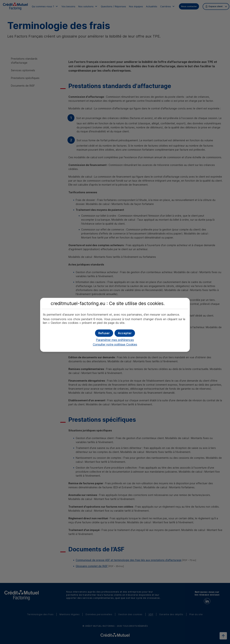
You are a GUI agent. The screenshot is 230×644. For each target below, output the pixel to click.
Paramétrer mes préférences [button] (115, 340)
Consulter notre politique (115, 344)
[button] (125, 333)
